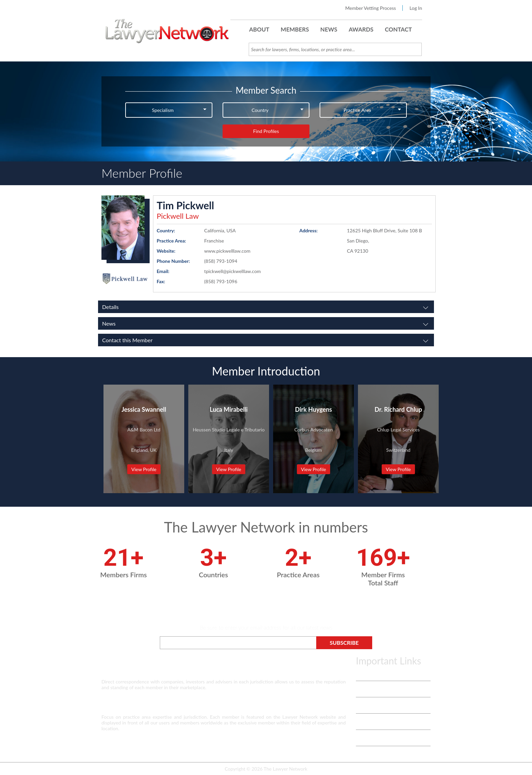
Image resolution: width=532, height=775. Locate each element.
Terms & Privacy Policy (379, 673)
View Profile (144, 469)
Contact (398, 29)
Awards (361, 29)
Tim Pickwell (185, 205)
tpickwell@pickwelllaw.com (233, 271)
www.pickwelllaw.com (227, 251)
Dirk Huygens (314, 409)
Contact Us (367, 722)
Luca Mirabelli (229, 409)
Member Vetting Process (371, 8)
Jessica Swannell (144, 409)
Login (362, 738)
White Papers (370, 705)
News (329, 29)
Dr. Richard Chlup (398, 409)
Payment (365, 754)
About (259, 29)
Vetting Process (372, 689)
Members (295, 29)
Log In (416, 8)
